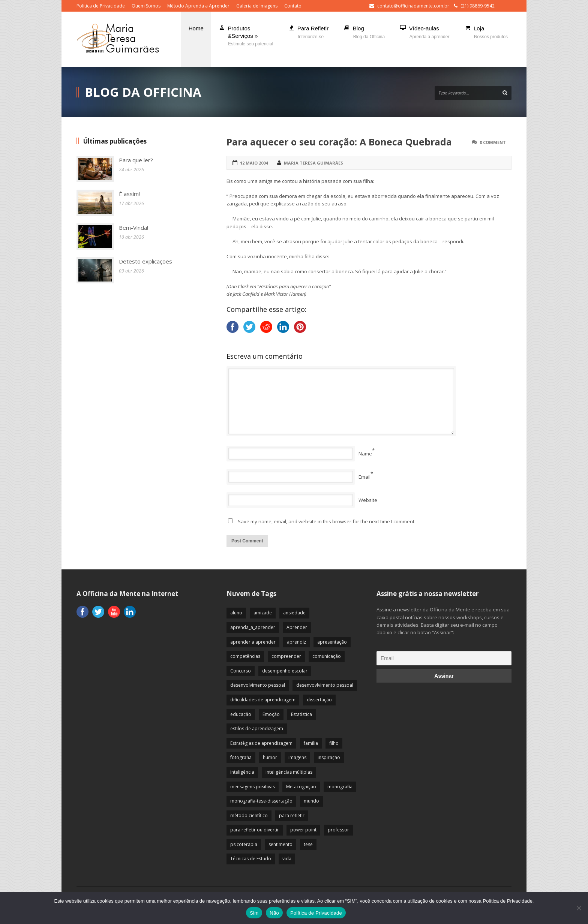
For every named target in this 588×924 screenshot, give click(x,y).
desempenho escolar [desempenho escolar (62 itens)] (285, 671)
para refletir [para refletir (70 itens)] (292, 815)
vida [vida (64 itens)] (287, 859)
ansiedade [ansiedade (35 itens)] (294, 613)
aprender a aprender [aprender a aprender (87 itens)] (253, 642)
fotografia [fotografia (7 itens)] (241, 757)
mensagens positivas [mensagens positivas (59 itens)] (253, 787)
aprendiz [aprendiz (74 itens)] (296, 642)
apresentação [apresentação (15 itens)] (332, 642)
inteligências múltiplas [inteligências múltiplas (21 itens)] (289, 772)
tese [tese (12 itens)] (308, 844)
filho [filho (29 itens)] (334, 743)
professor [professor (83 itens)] (338, 830)
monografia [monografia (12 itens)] (340, 787)
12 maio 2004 (254, 163)
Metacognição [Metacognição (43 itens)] (301, 787)
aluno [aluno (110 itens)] (236, 613)
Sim (254, 913)
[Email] (444, 658)
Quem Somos (146, 6)
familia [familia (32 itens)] (311, 743)
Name (365, 454)
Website (368, 500)
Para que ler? (136, 160)
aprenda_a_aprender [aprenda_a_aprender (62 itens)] (253, 627)
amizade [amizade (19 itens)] (263, 613)
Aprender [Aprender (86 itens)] (297, 627)
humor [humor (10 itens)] (270, 757)
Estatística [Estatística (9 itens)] (301, 714)
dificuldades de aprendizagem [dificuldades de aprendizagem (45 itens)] (263, 700)
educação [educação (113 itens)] (241, 714)
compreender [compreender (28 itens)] (286, 656)
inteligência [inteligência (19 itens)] (242, 772)
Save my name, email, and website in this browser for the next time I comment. (327, 521)
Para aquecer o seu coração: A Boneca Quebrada (339, 142)
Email (364, 477)
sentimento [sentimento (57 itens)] (280, 844)
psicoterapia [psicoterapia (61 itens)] (244, 844)
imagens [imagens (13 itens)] (297, 757)
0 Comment (493, 142)
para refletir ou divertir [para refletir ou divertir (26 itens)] (255, 830)
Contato (293, 6)
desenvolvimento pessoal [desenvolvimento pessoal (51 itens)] (258, 685)
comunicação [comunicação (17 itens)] (327, 656)
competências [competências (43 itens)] (245, 656)
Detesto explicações (145, 261)
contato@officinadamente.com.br (413, 6)
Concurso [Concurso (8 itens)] (241, 671)
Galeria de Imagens (257, 6)
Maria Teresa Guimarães (313, 163)
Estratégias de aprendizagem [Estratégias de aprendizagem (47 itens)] (261, 743)
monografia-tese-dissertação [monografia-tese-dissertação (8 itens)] (261, 801)
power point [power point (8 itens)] (303, 830)
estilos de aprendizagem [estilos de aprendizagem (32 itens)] (257, 729)
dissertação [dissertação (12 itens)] (319, 700)
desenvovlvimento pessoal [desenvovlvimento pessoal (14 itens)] (325, 685)
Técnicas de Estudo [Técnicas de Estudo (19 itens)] (251, 859)
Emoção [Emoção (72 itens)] (271, 714)
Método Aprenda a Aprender (198, 6)
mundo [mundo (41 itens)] (311, 801)
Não (274, 913)
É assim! (129, 194)
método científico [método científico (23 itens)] (249, 815)
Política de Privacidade (101, 6)
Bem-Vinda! (133, 228)
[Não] (579, 908)
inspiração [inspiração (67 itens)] (329, 757)
